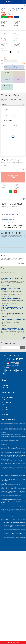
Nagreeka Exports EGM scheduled (10, 392)
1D (11, 52)
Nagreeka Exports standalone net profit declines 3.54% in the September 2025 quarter (12, 402)
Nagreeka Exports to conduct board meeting (11, 382)
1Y (17, 52)
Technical (5, 104)
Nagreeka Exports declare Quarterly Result (13, 412)
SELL (15, 191)
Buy (4, 17)
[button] (13, 6)
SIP (16, 17)
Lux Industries (13, 199)
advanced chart (22, 52)
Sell (10, 17)
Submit (22, 441)
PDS (13, 246)
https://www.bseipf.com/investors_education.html (8, 607)
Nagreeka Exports (13, 175)
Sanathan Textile (13, 270)
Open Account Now (13, 643)
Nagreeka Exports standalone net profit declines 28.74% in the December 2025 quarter (12, 371)
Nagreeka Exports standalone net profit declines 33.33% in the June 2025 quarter (12, 422)
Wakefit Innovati (13, 223)
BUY (11, 191)
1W (13, 52)
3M (15, 52)
